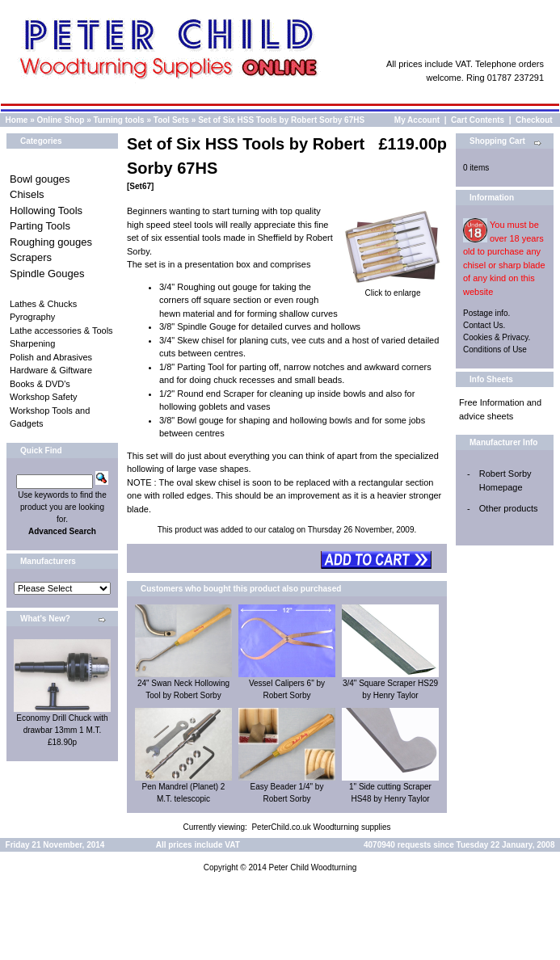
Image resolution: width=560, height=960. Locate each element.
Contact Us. (484, 325)
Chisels (27, 194)
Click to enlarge (393, 288)
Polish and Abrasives (51, 357)
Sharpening (32, 343)
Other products (509, 508)
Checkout (534, 120)
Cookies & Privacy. (497, 337)
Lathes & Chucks (43, 304)
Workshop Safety (44, 397)
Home (17, 120)
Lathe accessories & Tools (61, 331)
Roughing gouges (51, 242)
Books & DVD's (40, 384)
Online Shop (60, 120)
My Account (417, 120)
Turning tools (119, 120)
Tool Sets (171, 120)
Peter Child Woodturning (312, 867)
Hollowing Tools (46, 211)
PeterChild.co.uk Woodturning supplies (321, 827)
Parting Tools (40, 226)
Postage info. (486, 313)
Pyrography (32, 317)
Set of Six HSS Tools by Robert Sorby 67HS (281, 120)
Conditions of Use (495, 349)
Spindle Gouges (47, 274)
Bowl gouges (40, 179)
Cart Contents (478, 120)
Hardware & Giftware (51, 370)
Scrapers (31, 257)
